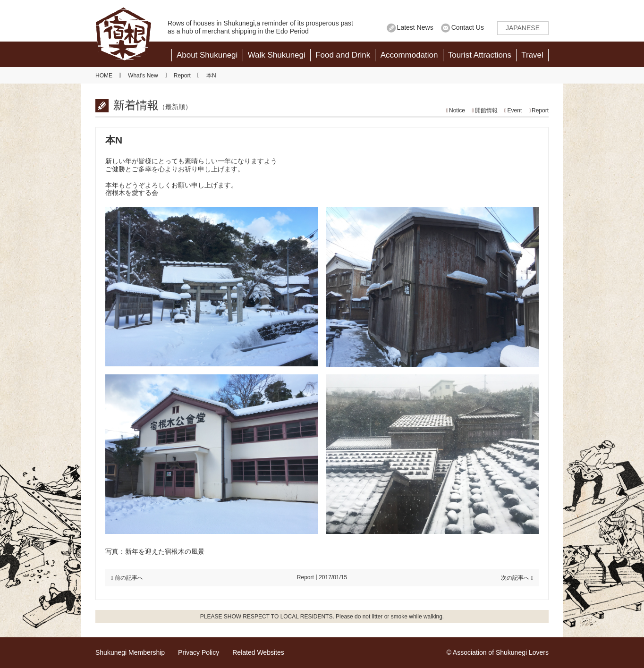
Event (515, 110)
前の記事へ (129, 578)
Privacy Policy (199, 652)
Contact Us (468, 27)
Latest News (415, 27)
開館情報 (486, 110)
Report (540, 110)
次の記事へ (515, 578)
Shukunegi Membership (130, 652)
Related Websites (258, 652)
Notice (457, 110)
